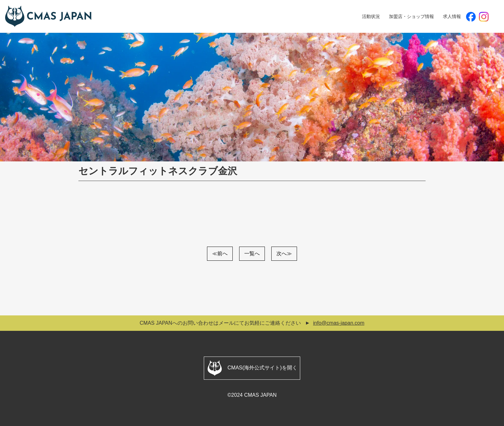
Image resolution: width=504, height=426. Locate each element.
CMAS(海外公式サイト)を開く (252, 368)
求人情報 (452, 16)
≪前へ (220, 254)
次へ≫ (284, 254)
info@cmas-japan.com (339, 323)
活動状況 (371, 16)
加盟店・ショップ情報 (411, 16)
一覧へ (252, 254)
